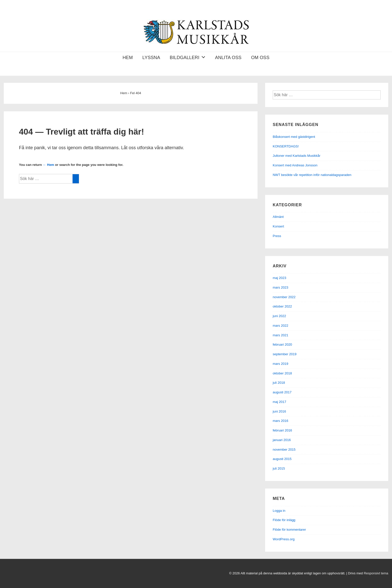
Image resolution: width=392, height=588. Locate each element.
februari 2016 (282, 430)
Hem (128, 58)
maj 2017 (279, 402)
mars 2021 (280, 335)
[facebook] (4, 574)
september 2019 (285, 354)
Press (277, 236)
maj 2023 (279, 278)
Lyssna (151, 58)
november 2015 (284, 450)
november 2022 (284, 297)
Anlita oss (228, 58)
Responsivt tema (376, 573)
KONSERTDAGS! (286, 146)
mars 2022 (280, 326)
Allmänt (278, 217)
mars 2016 (280, 421)
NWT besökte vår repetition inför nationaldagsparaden (312, 175)
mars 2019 (280, 364)
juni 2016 (279, 411)
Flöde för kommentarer (289, 530)
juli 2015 (279, 468)
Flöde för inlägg (284, 520)
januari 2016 (282, 440)
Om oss (260, 58)
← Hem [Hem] (48, 165)
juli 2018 (279, 383)
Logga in (279, 511)
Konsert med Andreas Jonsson (295, 165)
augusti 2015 (282, 459)
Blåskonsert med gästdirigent (294, 137)
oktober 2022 (282, 306)
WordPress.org (284, 539)
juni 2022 (279, 316)
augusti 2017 (282, 392)
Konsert (278, 226)
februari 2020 (282, 344)
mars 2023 (280, 287)
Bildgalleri (189, 56)
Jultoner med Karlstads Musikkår (297, 156)
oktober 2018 (282, 373)
